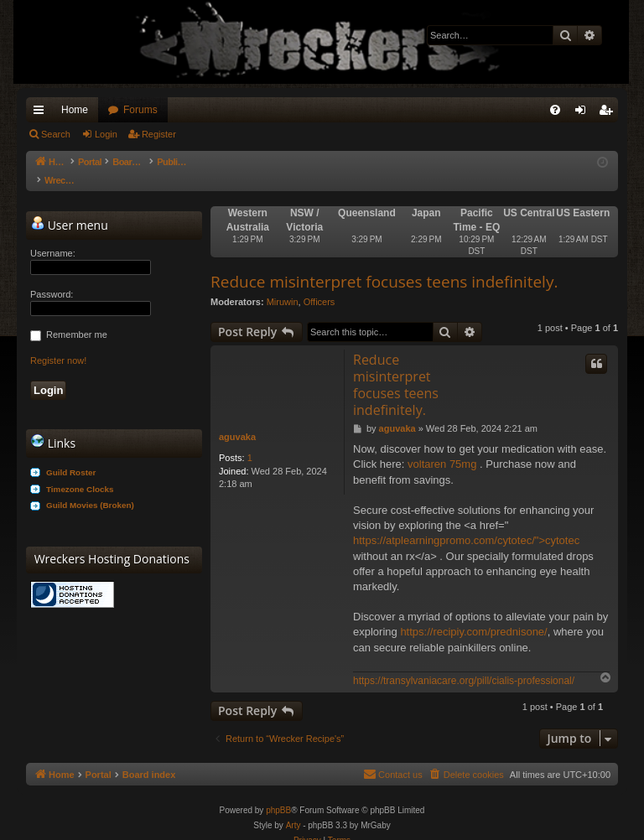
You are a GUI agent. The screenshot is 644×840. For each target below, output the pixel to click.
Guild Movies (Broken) (90, 488)
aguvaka (237, 420)
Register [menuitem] (609, 113)
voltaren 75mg (442, 447)
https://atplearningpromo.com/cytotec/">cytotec (466, 524)
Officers (319, 285)
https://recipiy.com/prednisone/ (473, 615)
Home (75, 110)
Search (56, 134)
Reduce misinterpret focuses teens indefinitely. (384, 265)
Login (106, 134)
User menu (70, 208)
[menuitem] (555, 110)
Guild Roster (71, 456)
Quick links (42, 113)
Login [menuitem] (584, 113)
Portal (99, 162)
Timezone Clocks (80, 472)
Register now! (58, 344)
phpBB (278, 793)
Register (159, 134)
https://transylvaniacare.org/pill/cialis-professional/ (464, 664)
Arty (293, 809)
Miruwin (283, 285)
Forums (140, 110)
